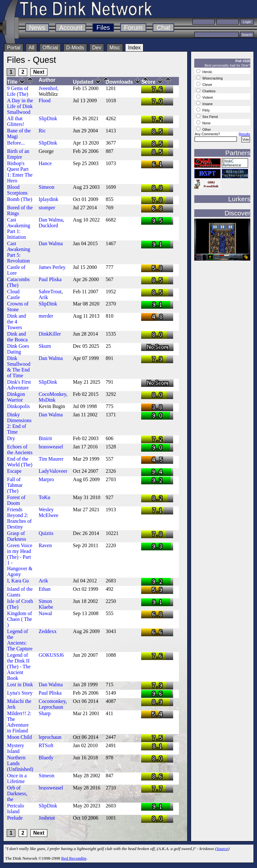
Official (50, 48)
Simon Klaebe (46, 604)
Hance (45, 163)
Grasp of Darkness (17, 536)
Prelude (15, 818)
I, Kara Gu (18, 581)
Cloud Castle (13, 294)
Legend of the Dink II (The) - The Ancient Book (19, 667)
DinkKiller (50, 334)
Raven (45, 545)
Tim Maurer (51, 459)
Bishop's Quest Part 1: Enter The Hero (20, 172)
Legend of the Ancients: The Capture (20, 640)
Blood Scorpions (17, 190)
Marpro (46, 479)
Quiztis (46, 533)
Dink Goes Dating (18, 349)
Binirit (45, 438)
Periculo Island (16, 809)
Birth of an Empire (18, 154)
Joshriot (47, 818)
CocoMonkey (52, 394)
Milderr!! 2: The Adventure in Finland (19, 722)
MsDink (47, 400)
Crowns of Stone (18, 307)
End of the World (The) (20, 462)
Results (245, 134)
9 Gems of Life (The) (18, 91)
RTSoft (46, 745)
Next (39, 72)
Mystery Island (16, 748)
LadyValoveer (53, 471)
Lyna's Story (20, 693)
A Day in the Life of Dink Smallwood (20, 106)
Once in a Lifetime (17, 778)
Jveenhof (48, 88)
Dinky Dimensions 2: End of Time (19, 423)
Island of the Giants (20, 592)
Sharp (45, 713)
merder (46, 316)
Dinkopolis (18, 406)
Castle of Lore (16, 270)
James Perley (52, 267)
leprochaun (50, 737)
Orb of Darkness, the (17, 793)
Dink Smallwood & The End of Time (19, 367)
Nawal (45, 613)
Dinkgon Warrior (16, 397)
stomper (47, 208)
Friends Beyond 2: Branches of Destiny (19, 518)
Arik (43, 297)
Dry (11, 438)
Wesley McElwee (48, 512)
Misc (115, 48)
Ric (42, 131)
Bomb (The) (20, 199)
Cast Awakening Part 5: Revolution (19, 252)
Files (103, 28)
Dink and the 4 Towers (16, 322)
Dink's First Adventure (19, 385)
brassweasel (51, 447)
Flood (45, 100)
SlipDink (48, 118)
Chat (163, 28)
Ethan (45, 589)
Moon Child (20, 737)
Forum (133, 28)
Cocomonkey (52, 701)
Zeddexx (48, 631)
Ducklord (48, 225)
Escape (14, 471)
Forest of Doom (16, 500)
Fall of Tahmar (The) (15, 485)
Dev (97, 48)
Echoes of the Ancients (20, 450)
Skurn (45, 346)
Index (134, 48)
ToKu (44, 497)
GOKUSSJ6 (51, 655)
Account (71, 28)
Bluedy (46, 758)
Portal (14, 48)
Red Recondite (74, 858)
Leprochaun (51, 707)
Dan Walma (51, 220)
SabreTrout (50, 292)
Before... (16, 143)
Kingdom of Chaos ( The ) (20, 619)
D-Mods (75, 48)
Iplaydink (48, 199)
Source (222, 849)
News (37, 28)
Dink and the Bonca (17, 337)
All (31, 48)
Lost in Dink (20, 684)
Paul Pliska (50, 279)
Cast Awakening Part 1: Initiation (19, 228)
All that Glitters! (16, 121)
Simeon (47, 187)
